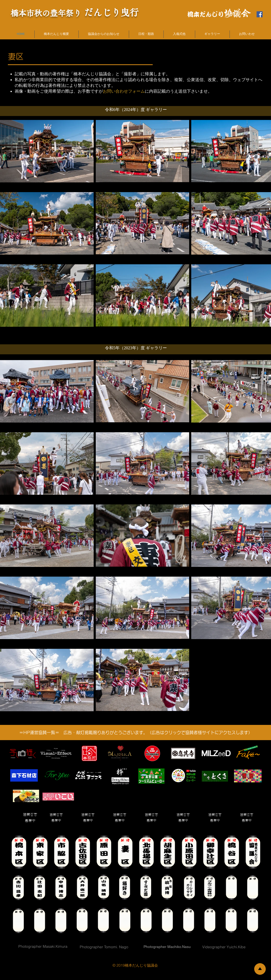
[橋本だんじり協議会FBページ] (260, 14)
